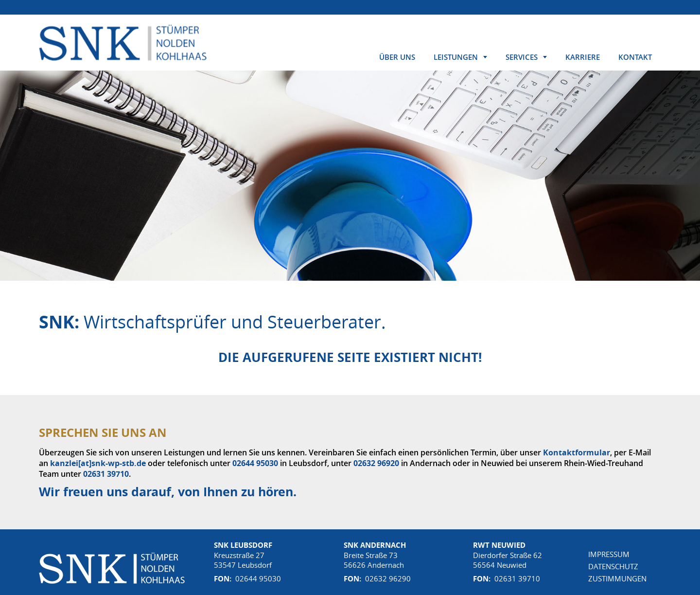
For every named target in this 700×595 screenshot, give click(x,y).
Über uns (397, 57)
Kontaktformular (577, 452)
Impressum (609, 554)
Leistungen (456, 57)
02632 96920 (376, 463)
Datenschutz (613, 566)
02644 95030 (255, 463)
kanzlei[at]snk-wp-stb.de (98, 463)
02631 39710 (106, 474)
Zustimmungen (617, 578)
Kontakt (635, 57)
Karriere (583, 57)
